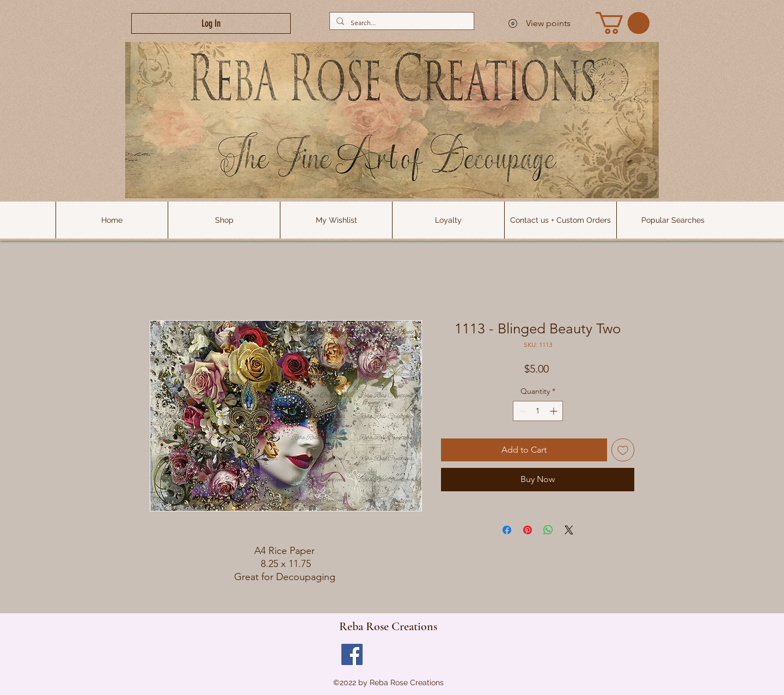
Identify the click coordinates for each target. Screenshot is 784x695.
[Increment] (555, 411)
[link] (623, 23)
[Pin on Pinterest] (528, 530)
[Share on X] (569, 530)
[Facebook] (352, 654)
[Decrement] (521, 411)
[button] (672, 220)
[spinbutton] (538, 411)
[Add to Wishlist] (623, 450)
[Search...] (401, 23)
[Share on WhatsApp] (548, 530)
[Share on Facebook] (507, 530)
